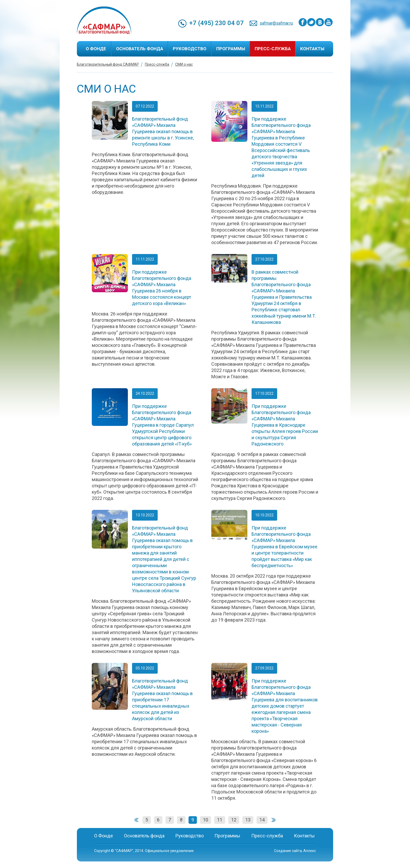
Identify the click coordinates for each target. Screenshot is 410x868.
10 (206, 820)
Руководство (190, 49)
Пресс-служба (273, 49)
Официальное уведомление (169, 851)
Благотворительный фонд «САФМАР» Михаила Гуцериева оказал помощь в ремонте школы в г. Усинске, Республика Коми (163, 131)
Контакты (312, 49)
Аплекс (310, 851)
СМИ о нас (184, 64)
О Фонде (96, 49)
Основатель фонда (140, 49)
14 (262, 820)
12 (234, 820)
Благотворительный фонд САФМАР (108, 64)
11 (220, 820)
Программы (231, 49)
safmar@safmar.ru (276, 23)
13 (248, 820)
